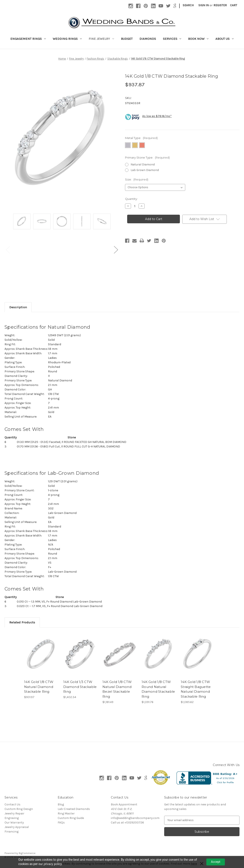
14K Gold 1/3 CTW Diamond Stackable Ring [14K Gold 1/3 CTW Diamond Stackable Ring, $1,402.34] (80, 687)
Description (18, 307)
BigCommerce (27, 853)
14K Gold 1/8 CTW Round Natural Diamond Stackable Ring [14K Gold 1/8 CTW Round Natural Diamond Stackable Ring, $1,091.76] (158, 689)
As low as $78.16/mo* (157, 116)
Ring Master (66, 813)
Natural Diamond (143, 164)
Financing (12, 832)
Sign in (204, 5)
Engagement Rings (28, 39)
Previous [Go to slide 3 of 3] (8, 250)
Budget (127, 39)
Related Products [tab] (22, 622)
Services (172, 39)
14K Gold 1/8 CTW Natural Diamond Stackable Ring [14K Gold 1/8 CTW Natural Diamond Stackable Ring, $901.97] (39, 687)
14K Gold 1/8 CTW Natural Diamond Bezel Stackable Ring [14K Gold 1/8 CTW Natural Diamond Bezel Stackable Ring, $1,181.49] (117, 689)
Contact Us (12, 804)
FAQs (61, 823)
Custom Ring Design (19, 809)
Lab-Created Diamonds (74, 809)
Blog (61, 804)
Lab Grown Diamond (145, 170)
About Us (225, 39)
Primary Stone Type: (147, 157)
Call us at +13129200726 (127, 823)
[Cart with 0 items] (234, 5)
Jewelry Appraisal (17, 827)
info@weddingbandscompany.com (135, 818)
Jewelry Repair (14, 813)
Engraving (12, 818)
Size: (137, 179)
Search (188, 5)
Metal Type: (141, 138)
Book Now (198, 39)
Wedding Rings (67, 39)
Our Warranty (14, 823)
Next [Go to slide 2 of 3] (116, 250)
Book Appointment (124, 804)
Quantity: (131, 199)
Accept (216, 862)
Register (220, 5)
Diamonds (148, 39)
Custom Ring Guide (71, 818)
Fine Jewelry (101, 39)
